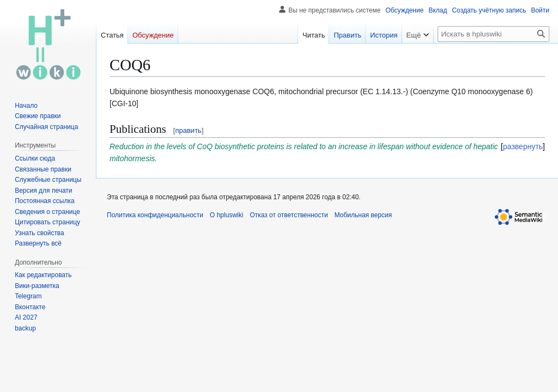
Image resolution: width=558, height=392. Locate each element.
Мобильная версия (363, 215)
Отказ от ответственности (289, 215)
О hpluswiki (226, 215)
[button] (38, 243)
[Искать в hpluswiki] (493, 34)
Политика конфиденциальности (155, 215)
